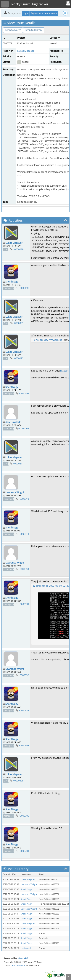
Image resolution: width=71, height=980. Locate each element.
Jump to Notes (13, 30)
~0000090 (24, 288)
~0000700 (24, 816)
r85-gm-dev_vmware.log (49, 340)
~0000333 (24, 710)
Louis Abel (26, 948)
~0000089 (18, 249)
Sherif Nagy (12, 282)
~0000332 (24, 675)
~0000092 (18, 358)
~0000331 (24, 604)
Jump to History (34, 30)
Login (26, 13)
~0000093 (24, 393)
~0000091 (18, 323)
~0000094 (24, 428)
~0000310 (24, 499)
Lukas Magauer (26, 51)
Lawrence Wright (15, 492)
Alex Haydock (13, 422)
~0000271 (18, 464)
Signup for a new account (44, 13)
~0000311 (24, 534)
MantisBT (23, 958)
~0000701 (24, 851)
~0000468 (24, 745)
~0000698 (18, 781)
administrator (18, 965)
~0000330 (24, 569)
